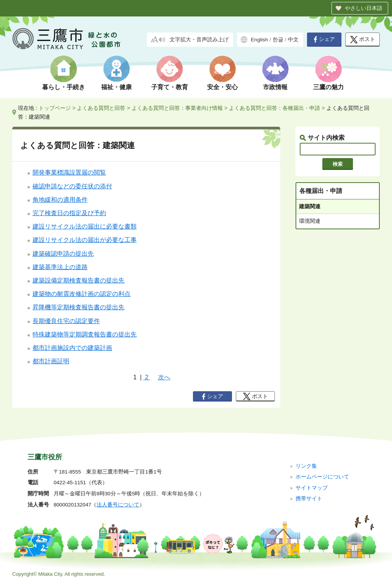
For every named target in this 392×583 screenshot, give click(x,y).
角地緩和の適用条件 (60, 200)
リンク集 (306, 466)
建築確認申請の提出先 (63, 254)
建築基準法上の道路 (60, 267)
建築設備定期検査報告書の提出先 (78, 280)
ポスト (363, 40)
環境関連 (310, 221)
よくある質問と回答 (101, 108)
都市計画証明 (51, 361)
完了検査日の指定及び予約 (69, 213)
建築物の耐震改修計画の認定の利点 (82, 294)
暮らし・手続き (64, 87)
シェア (324, 39)
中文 (293, 40)
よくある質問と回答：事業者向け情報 (177, 108)
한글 (278, 40)
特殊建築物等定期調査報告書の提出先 (85, 334)
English (259, 40)
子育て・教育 (170, 87)
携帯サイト (309, 499)
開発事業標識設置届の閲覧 (69, 172)
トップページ (55, 108)
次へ (164, 377)
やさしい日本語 (364, 8)
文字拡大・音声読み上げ (199, 40)
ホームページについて (322, 477)
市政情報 (275, 87)
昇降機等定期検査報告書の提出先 (78, 307)
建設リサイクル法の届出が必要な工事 (85, 240)
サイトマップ (312, 488)
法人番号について (118, 505)
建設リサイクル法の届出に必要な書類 (85, 226)
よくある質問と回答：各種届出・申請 (274, 108)
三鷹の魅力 (328, 87)
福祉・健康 (116, 87)
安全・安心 (222, 87)
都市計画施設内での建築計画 (72, 348)
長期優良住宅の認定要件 (66, 321)
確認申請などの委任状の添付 (72, 186)
